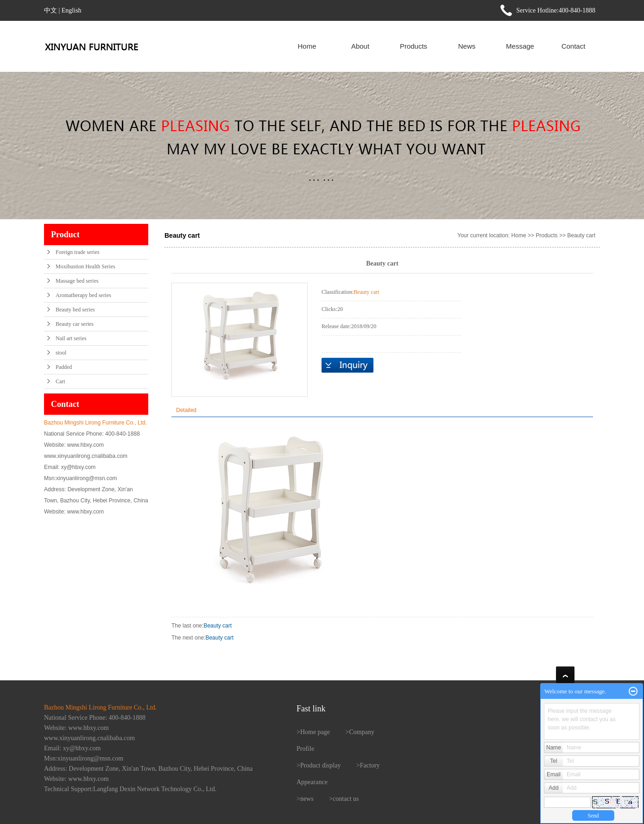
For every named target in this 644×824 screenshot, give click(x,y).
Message (520, 46)
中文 (51, 10)
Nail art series (71, 338)
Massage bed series (77, 281)
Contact (574, 46)
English (72, 10)
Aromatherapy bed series (83, 295)
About (360, 46)
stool (61, 353)
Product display (321, 765)
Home (307, 46)
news (307, 799)
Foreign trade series (78, 252)
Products (414, 46)
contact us (346, 799)
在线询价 (347, 365)
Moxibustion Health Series (85, 266)
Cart (60, 381)
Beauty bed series (75, 310)
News (467, 46)
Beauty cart (581, 235)
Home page (315, 732)
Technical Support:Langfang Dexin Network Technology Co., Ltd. (130, 789)
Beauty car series (75, 324)
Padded (64, 367)
